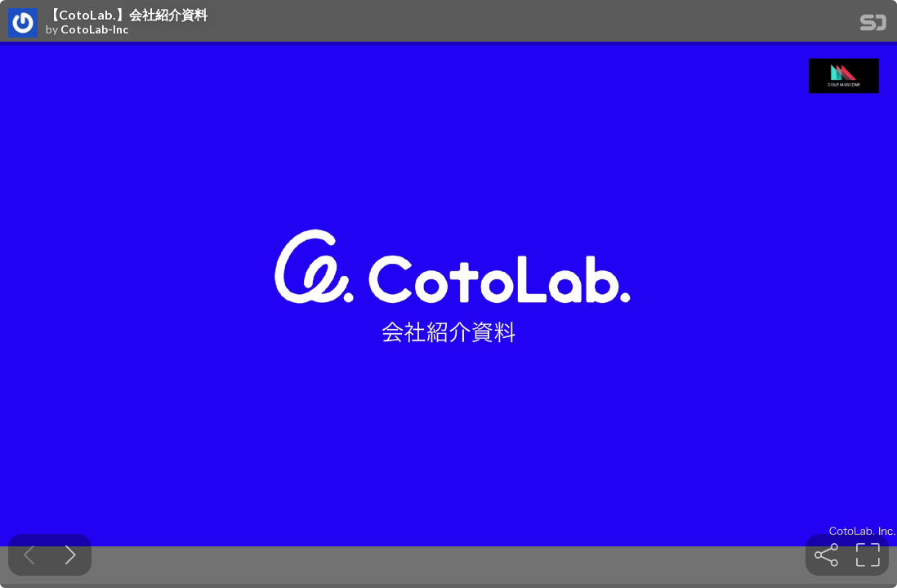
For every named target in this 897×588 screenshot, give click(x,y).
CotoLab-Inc (94, 29)
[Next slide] (71, 555)
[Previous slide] (29, 555)
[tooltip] (826, 555)
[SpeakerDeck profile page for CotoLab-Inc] (23, 24)
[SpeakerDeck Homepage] (873, 26)
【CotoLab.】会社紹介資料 (127, 15)
